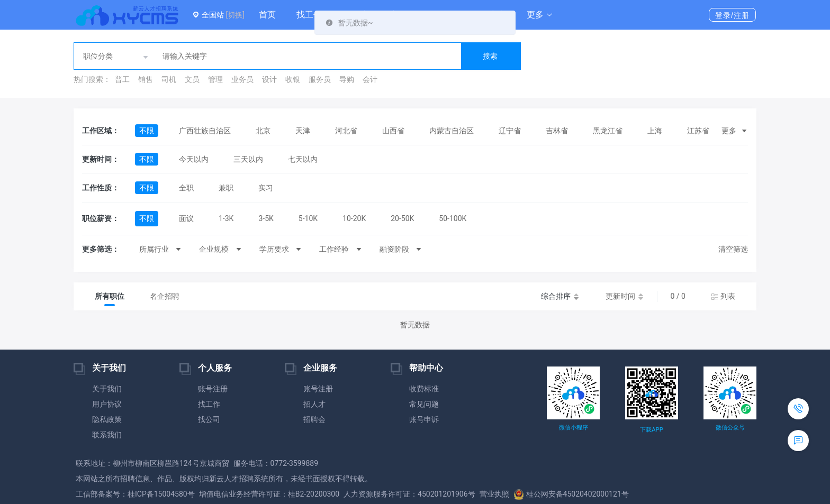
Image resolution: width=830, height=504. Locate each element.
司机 (169, 79)
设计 (269, 79)
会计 (370, 79)
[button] (540, 15)
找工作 (309, 15)
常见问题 (424, 404)
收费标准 (424, 389)
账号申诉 (424, 419)
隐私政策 (107, 419)
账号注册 (213, 389)
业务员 (242, 79)
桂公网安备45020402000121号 (571, 494)
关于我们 (107, 389)
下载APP (651, 430)
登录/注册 (732, 15)
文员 (192, 79)
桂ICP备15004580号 (161, 494)
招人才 (314, 404)
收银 (293, 79)
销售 (146, 79)
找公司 (209, 419)
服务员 (320, 79)
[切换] (235, 15)
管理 (215, 79)
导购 (347, 79)
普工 (122, 79)
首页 (267, 15)
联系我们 (107, 435)
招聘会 (314, 419)
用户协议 (107, 404)
